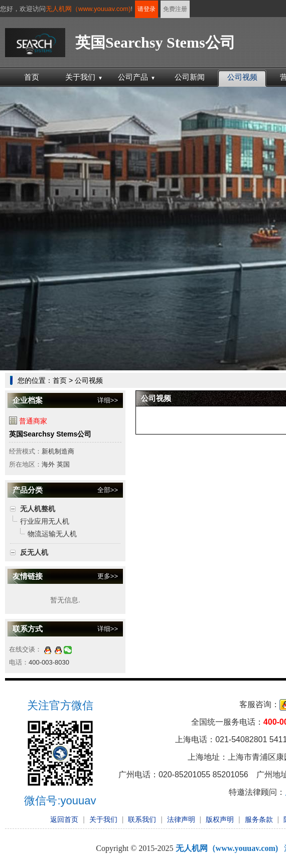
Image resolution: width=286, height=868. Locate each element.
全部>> (108, 490)
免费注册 (175, 9)
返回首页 (64, 819)
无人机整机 (38, 509)
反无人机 (34, 552)
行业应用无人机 (45, 521)
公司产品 (137, 77)
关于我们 (84, 77)
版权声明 (220, 819)
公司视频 (242, 77)
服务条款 (259, 819)
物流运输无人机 (52, 534)
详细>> (108, 400)
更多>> (108, 576)
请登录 (147, 9)
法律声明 (181, 819)
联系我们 (142, 819)
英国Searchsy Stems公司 (50, 434)
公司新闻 (190, 77)
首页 (32, 77)
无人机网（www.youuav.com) (88, 9)
